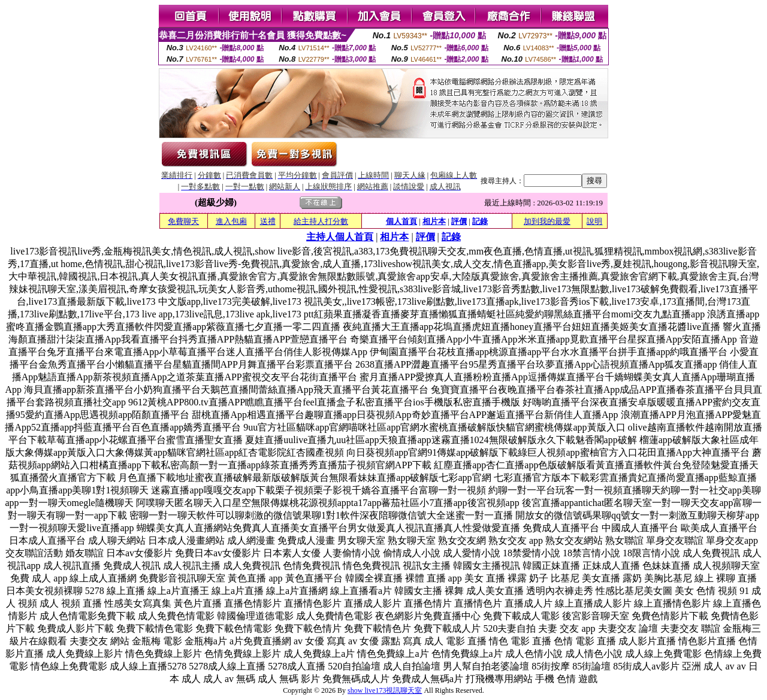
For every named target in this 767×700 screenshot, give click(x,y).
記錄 (480, 221)
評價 (459, 221)
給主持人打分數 (321, 221)
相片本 (434, 221)
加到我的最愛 (547, 221)
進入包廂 (231, 221)
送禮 (268, 221)
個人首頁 (401, 221)
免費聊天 (183, 221)
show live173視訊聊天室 (385, 690)
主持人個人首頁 (340, 237)
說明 (594, 221)
